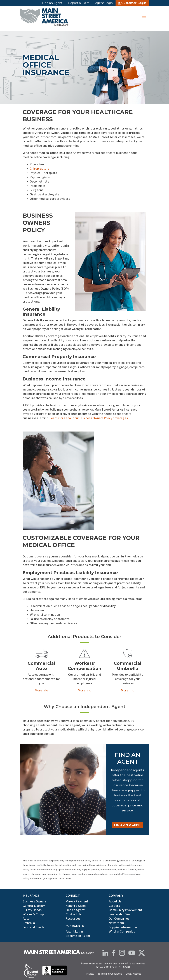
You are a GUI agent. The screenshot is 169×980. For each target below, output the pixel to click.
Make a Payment (77, 901)
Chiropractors (40, 169)
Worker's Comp (33, 914)
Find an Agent (52, 3)
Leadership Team (120, 914)
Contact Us (73, 914)
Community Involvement (125, 910)
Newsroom (116, 923)
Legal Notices (134, 974)
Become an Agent (78, 936)
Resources (73, 919)
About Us (115, 901)
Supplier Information (123, 927)
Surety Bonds (32, 910)
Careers (114, 906)
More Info (41, 690)
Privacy (90, 974)
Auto (26, 919)
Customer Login (134, 3)
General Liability (34, 906)
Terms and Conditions (110, 974)
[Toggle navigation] (144, 18)
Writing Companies (122, 932)
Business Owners (35, 901)
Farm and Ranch (33, 927)
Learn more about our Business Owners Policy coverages (89, 418)
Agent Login (104, 3)
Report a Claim (79, 3)
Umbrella (29, 923)
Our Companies (119, 919)
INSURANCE (31, 896)
